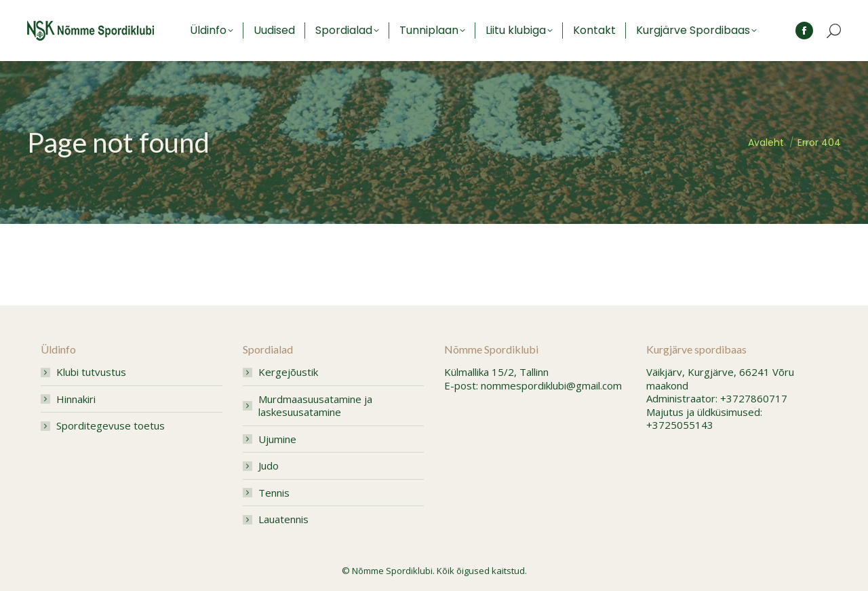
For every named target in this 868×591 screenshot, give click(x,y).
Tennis (274, 493)
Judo (269, 466)
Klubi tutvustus (91, 372)
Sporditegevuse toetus (111, 426)
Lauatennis (283, 519)
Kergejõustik (288, 372)
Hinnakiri (76, 399)
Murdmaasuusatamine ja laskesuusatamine (315, 406)
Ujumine (277, 439)
